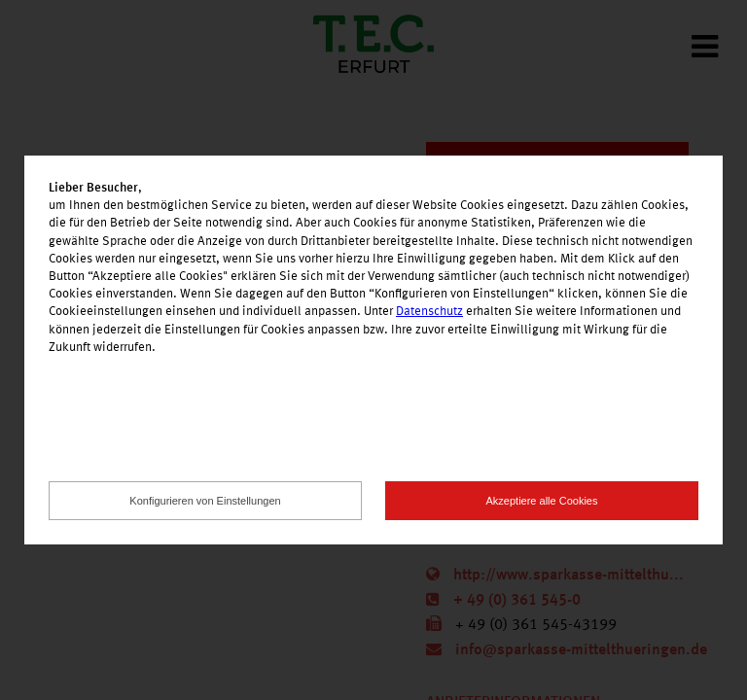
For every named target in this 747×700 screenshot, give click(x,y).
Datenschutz (429, 312)
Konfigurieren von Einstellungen (205, 501)
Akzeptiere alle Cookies (542, 501)
